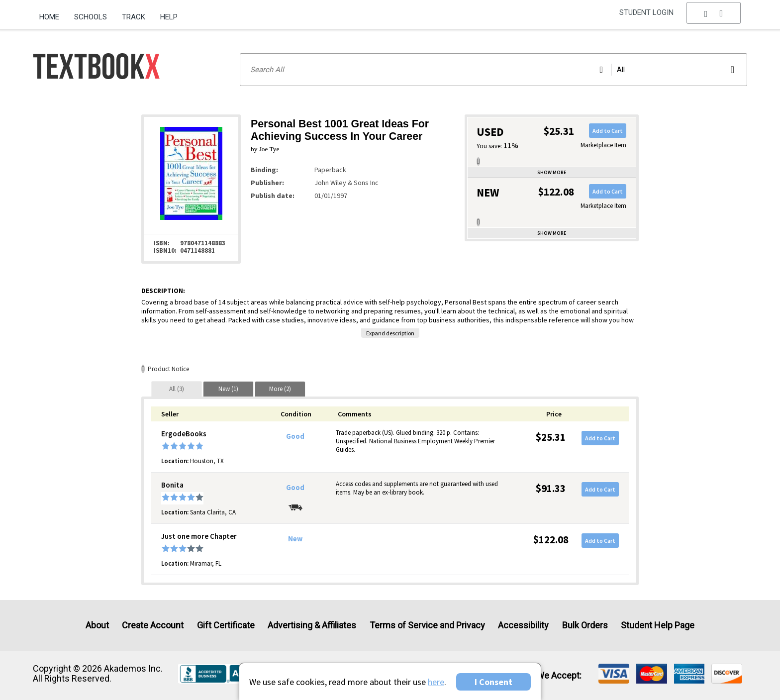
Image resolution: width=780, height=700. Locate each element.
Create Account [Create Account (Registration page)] (153, 625)
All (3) (177, 389)
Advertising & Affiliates (312, 625)
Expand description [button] (390, 333)
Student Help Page (658, 625)
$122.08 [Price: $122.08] (551, 540)
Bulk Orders (585, 625)
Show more (552, 172)
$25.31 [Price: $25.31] (551, 437)
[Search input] (493, 70)
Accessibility (523, 625)
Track (134, 17)
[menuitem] (53, 13)
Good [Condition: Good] (295, 436)
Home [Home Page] (49, 17)
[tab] (177, 389)
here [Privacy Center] (436, 682)
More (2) (280, 389)
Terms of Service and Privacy (427, 625)
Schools (91, 17)
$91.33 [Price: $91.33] (551, 488)
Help (169, 17)
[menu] (714, 17)
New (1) (228, 389)
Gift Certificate (226, 625)
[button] (714, 17)
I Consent (493, 682)
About (97, 625)
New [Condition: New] (295, 539)
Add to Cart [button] (608, 131)
